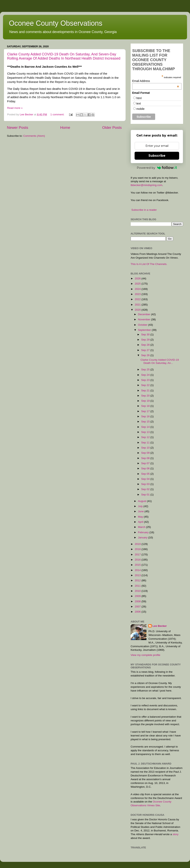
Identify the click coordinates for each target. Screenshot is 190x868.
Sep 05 (146, 474)
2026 (138, 278)
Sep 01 (146, 495)
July (141, 506)
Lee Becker (160, 626)
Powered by (157, 168)
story (175, 834)
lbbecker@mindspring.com (146, 185)
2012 (138, 580)
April (141, 522)
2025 (138, 284)
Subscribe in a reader (144, 210)
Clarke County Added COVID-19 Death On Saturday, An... (160, 361)
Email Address (156, 81)
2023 (138, 294)
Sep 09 (146, 453)
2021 (138, 305)
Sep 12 (146, 437)
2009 (138, 596)
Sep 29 (146, 340)
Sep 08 (146, 458)
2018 (138, 549)
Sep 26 (146, 355)
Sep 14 (146, 427)
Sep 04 (146, 479)
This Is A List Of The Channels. (149, 264)
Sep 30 (146, 334)
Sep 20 (146, 396)
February (144, 532)
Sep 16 (146, 416)
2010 (138, 591)
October (143, 325)
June (141, 511)
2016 (138, 560)
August (142, 501)
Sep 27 (146, 350)
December (144, 314)
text (139, 103)
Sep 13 (146, 432)
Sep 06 (146, 468)
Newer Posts (18, 128)
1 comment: (58, 114)
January (143, 537)
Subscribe (157, 156)
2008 (138, 601)
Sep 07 (146, 463)
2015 (138, 565)
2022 (138, 299)
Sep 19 (146, 401)
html (139, 98)
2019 (138, 544)
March (142, 527)
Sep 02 (146, 489)
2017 (138, 554)
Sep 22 (146, 385)
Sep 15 (146, 422)
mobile (140, 109)
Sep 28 (146, 345)
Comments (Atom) (34, 136)
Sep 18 (146, 406)
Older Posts (112, 128)
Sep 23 (146, 380)
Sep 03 (146, 484)
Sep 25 (146, 369)
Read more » (15, 108)
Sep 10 (146, 448)
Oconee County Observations (56, 23)
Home (65, 128)
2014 (138, 570)
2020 (138, 310)
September (145, 330)
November (144, 319)
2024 (138, 289)
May (141, 517)
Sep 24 (146, 375)
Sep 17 (146, 411)
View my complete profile (145, 655)
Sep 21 (146, 390)
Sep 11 (146, 443)
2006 (138, 612)
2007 (138, 607)
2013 (138, 575)
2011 (138, 586)
